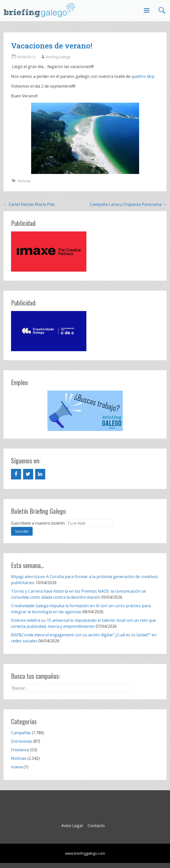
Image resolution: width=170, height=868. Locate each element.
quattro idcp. (143, 76)
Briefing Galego (58, 57)
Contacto (96, 826)
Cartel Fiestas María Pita (29, 204)
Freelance (20, 750)
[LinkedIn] (40, 474)
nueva (17, 767)
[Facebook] (16, 474)
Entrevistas (22, 741)
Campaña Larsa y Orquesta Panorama (128, 204)
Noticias (24, 181)
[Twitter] (28, 474)
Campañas (21, 733)
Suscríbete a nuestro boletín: (38, 523)
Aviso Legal (72, 826)
